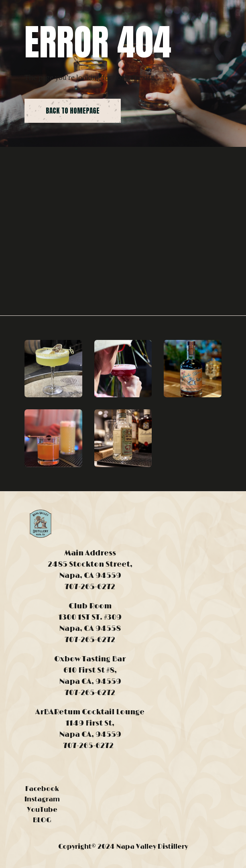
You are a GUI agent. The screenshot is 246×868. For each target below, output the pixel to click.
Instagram (42, 799)
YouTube (42, 810)
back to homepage (73, 111)
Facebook (42, 789)
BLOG (42, 820)
